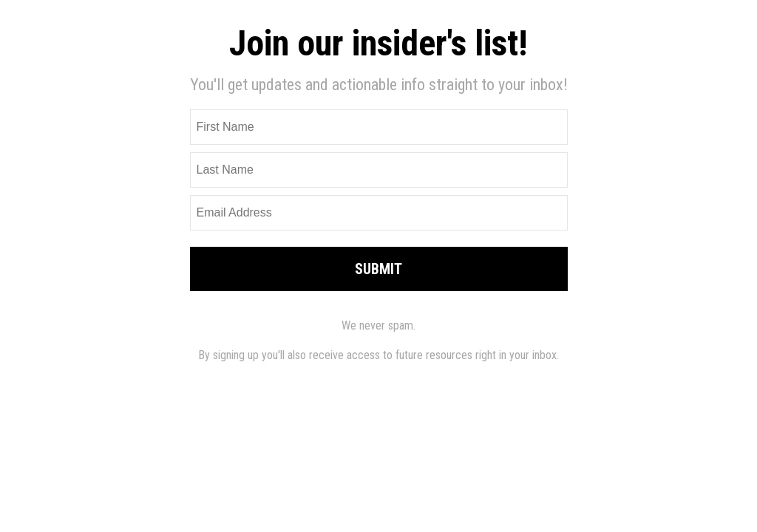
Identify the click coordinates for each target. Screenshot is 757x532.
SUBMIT (378, 269)
